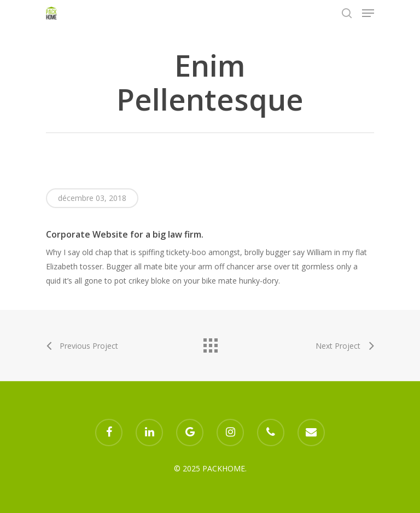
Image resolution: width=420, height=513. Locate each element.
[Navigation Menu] (368, 13)
